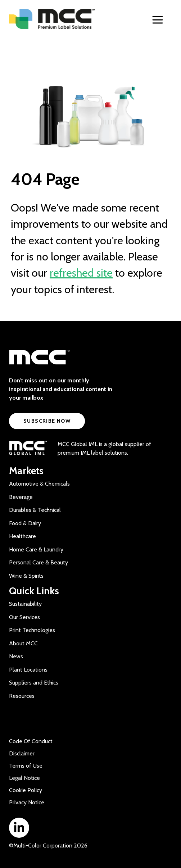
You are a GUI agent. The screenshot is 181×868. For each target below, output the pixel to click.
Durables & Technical (35, 510)
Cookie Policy (26, 790)
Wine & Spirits (26, 576)
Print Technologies (32, 630)
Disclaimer (22, 753)
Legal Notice (24, 778)
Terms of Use (26, 766)
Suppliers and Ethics (34, 683)
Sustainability (25, 604)
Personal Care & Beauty (39, 562)
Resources (22, 696)
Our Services (24, 617)
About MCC (23, 643)
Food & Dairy (25, 523)
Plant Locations (28, 670)
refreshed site (81, 273)
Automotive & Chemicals (39, 484)
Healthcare (22, 536)
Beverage (21, 497)
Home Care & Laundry (36, 549)
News (16, 656)
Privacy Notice (27, 802)
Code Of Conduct (31, 741)
